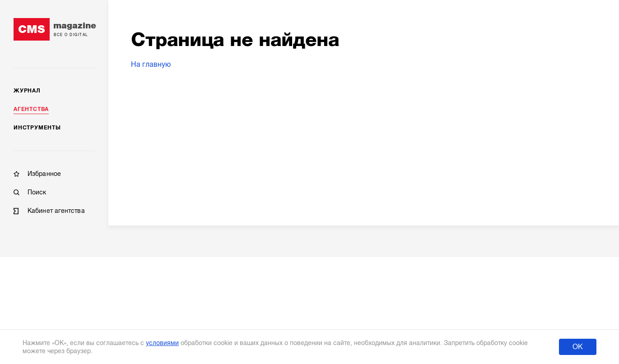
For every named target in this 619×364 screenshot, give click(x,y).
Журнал (27, 91)
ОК (578, 347)
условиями (162, 343)
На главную (151, 65)
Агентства (31, 109)
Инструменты (37, 128)
